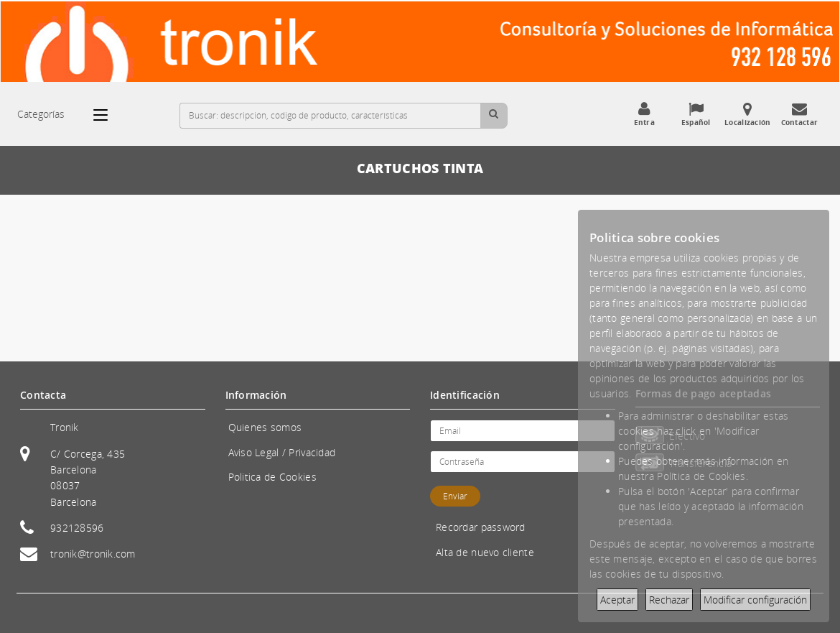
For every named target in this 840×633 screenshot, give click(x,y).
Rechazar (669, 600)
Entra (644, 114)
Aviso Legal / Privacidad (282, 452)
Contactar (799, 114)
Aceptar (617, 600)
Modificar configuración (755, 600)
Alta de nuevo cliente (485, 552)
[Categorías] (108, 115)
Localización (747, 114)
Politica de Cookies (272, 477)
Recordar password (481, 527)
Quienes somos (265, 427)
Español (696, 114)
